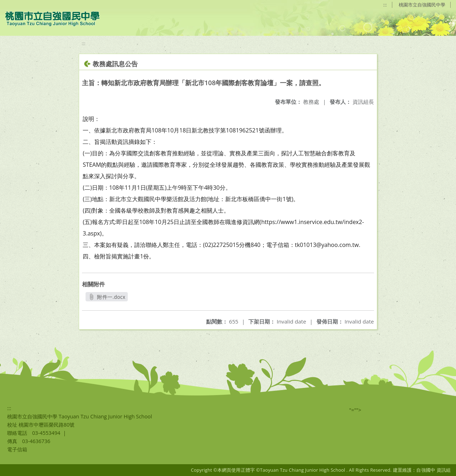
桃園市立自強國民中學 (422, 5)
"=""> (355, 410)
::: (385, 5)
